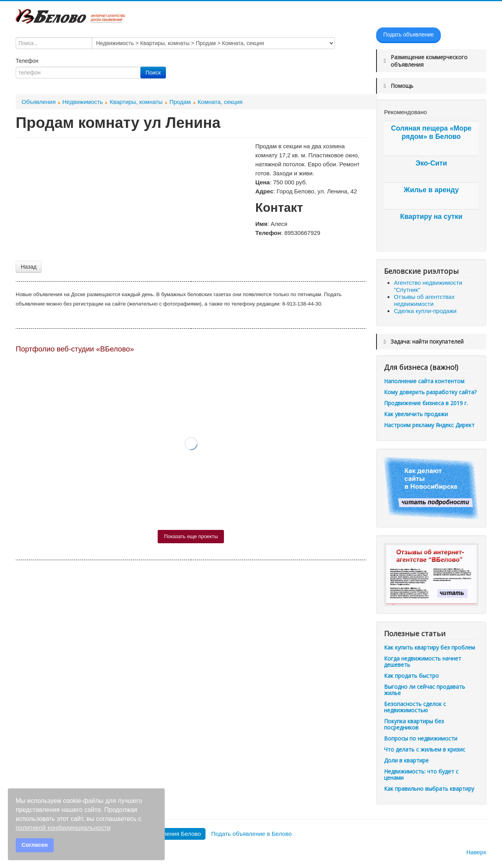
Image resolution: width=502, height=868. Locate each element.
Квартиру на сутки (431, 217)
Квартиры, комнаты (136, 102)
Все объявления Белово (168, 834)
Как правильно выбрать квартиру (429, 789)
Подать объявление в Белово (251, 834)
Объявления (39, 102)
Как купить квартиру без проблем (429, 647)
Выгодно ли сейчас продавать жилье (425, 690)
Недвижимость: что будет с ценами (421, 774)
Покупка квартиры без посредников (414, 724)
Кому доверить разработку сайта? (430, 392)
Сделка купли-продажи (425, 311)
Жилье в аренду (431, 190)
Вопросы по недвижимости (421, 738)
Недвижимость (83, 102)
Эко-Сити (431, 163)
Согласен (35, 845)
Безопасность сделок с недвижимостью (415, 707)
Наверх (476, 852)
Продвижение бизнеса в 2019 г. (426, 403)
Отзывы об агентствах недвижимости (424, 300)
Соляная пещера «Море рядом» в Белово (431, 132)
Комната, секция (220, 102)
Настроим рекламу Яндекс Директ (429, 425)
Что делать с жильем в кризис (425, 749)
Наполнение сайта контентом (424, 381)
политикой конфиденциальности (63, 828)
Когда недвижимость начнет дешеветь (423, 661)
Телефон (28, 61)
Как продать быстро (411, 676)
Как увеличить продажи (416, 414)
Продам (180, 102)
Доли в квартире (406, 760)
